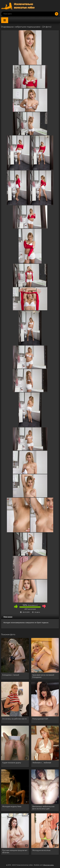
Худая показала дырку (12, 762)
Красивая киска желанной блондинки (43, 676)
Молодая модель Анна (12, 806)
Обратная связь (48, 865)
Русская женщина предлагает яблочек (15, 851)
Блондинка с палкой (11, 675)
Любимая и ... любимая (42, 762)
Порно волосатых (18, 6)
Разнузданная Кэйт (40, 719)
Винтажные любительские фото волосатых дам (43, 807)
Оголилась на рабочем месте (14, 719)
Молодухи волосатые (41, 850)
